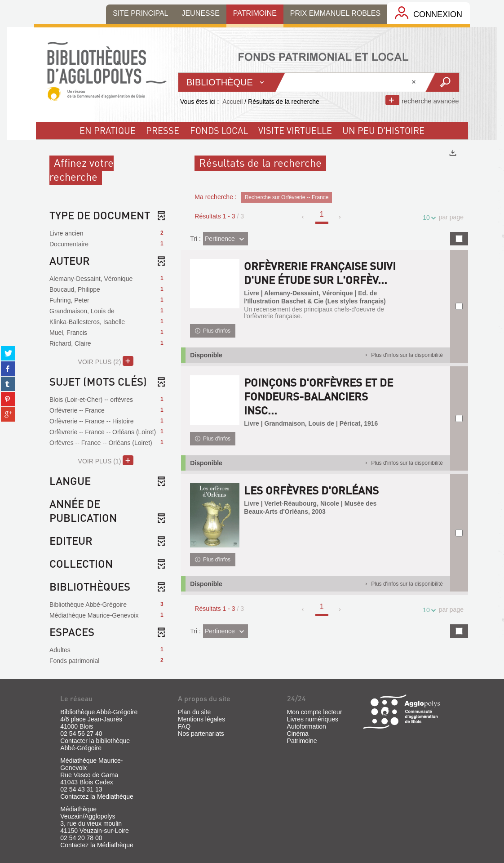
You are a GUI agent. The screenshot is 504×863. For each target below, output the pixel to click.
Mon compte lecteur (315, 712)
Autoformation (307, 726)
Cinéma (298, 734)
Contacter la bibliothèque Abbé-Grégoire (95, 744)
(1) (106, 460)
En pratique (108, 130)
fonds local (219, 130)
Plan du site (194, 712)
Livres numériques (313, 719)
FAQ (184, 726)
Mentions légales (201, 719)
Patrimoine (302, 741)
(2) (106, 361)
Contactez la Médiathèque (97, 796)
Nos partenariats (201, 734)
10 (428, 218)
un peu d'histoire (383, 130)
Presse (163, 130)
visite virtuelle (295, 130)
